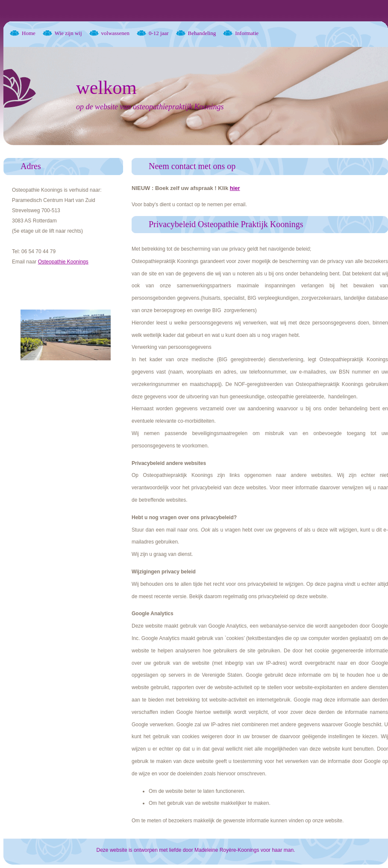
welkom (106, 88)
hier (235, 188)
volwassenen (115, 33)
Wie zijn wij (68, 33)
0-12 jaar (159, 33)
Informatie (247, 33)
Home (29, 33)
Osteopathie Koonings (63, 262)
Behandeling (202, 33)
